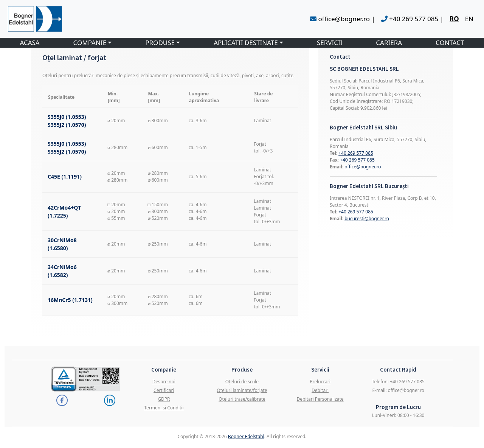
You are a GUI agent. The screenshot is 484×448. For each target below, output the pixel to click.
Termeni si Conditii (164, 408)
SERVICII (330, 43)
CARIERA (389, 43)
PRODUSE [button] (160, 43)
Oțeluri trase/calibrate (242, 399)
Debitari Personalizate (320, 399)
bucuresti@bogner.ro (367, 219)
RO (454, 19)
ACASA (29, 43)
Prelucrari (320, 382)
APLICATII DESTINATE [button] (246, 43)
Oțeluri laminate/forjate (242, 390)
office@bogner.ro (363, 167)
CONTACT (450, 43)
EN (469, 19)
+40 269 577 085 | (412, 19)
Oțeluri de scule (242, 382)
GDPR (164, 399)
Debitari (320, 390)
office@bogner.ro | (343, 19)
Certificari (164, 390)
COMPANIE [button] (90, 43)
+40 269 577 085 (356, 153)
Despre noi (164, 382)
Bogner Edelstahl (246, 436)
